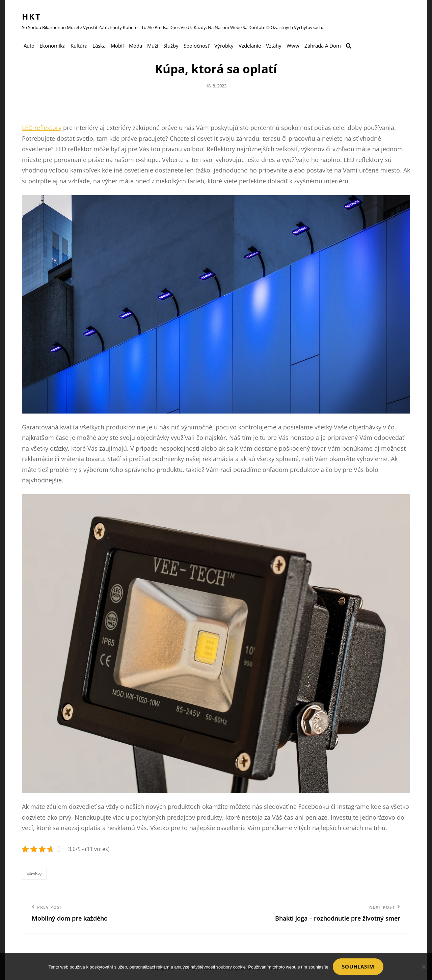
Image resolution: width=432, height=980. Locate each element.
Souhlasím (358, 966)
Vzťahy (274, 46)
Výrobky (224, 46)
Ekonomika (52, 46)
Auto (29, 46)
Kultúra (79, 46)
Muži (153, 46)
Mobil (117, 46)
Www (293, 46)
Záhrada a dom (323, 46)
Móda (136, 46)
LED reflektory (42, 128)
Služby (171, 46)
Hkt (32, 16)
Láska (99, 46)
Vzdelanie (250, 46)
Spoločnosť (196, 46)
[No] (424, 966)
